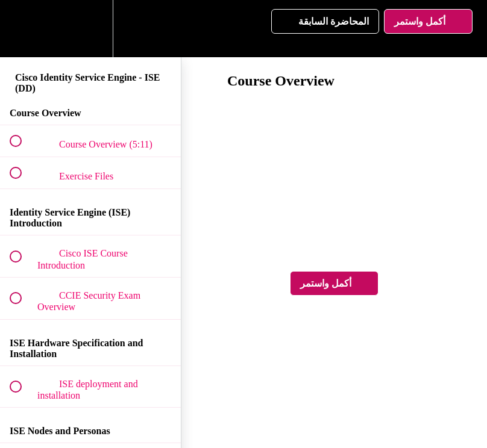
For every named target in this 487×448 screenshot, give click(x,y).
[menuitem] (90, 29)
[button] (22, 29)
